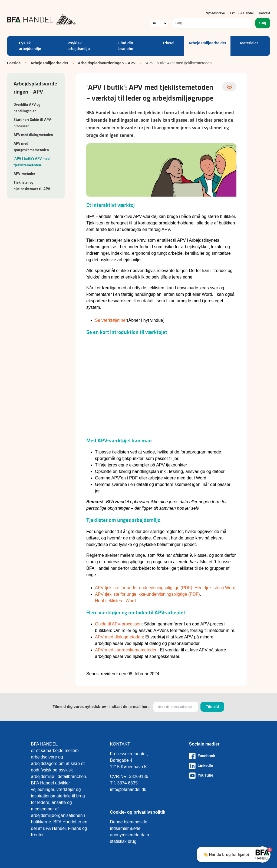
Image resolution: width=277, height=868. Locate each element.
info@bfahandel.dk (128, 789)
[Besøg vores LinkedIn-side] (218, 766)
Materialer (249, 43)
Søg (263, 23)
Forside (14, 63)
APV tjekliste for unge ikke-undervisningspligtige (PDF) (147, 594)
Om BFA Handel (242, 13)
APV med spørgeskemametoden (126, 650)
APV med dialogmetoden (33, 135)
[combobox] (212, 23)
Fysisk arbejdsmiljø (30, 46)
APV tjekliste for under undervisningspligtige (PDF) (144, 588)
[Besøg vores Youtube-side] (218, 776)
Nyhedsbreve (215, 13)
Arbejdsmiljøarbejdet (207, 43)
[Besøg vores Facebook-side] (218, 756)
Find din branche (126, 46)
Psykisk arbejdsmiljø (79, 46)
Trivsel (168, 43)
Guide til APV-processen (118, 624)
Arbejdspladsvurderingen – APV (107, 63)
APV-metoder (24, 174)
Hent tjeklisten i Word (215, 588)
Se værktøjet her (111, 320)
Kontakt (264, 13)
